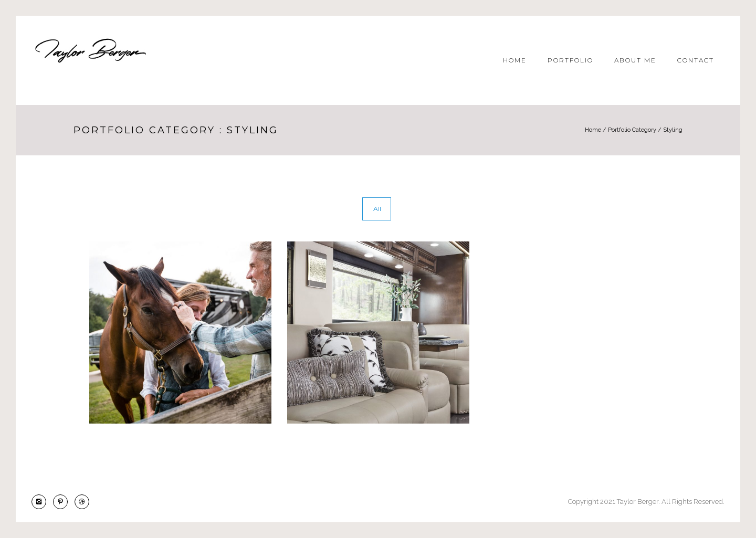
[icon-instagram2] (41, 502)
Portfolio (570, 60)
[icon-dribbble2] (82, 502)
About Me (635, 60)
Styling (673, 130)
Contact (696, 60)
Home (515, 60)
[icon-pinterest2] (63, 502)
